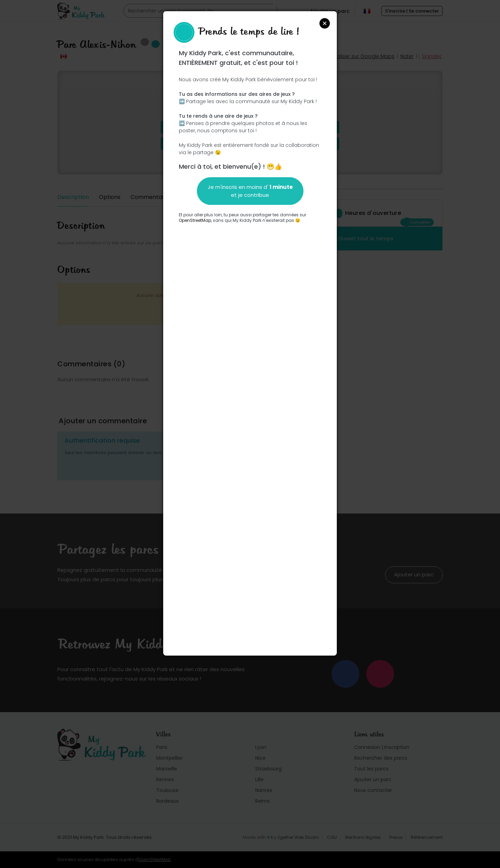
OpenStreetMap (195, 220)
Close (325, 23)
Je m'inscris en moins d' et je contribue (250, 191)
